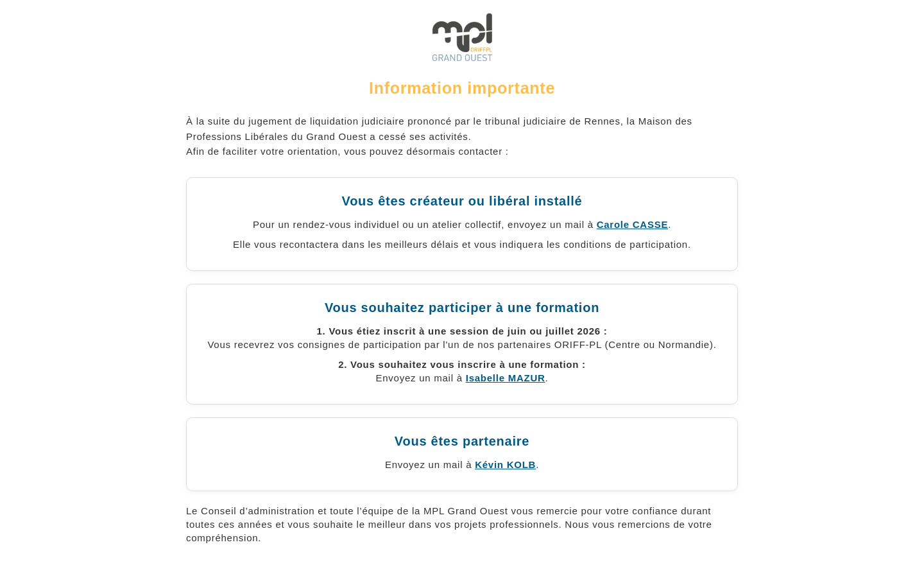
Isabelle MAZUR (506, 378)
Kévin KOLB (505, 465)
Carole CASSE (633, 224)
